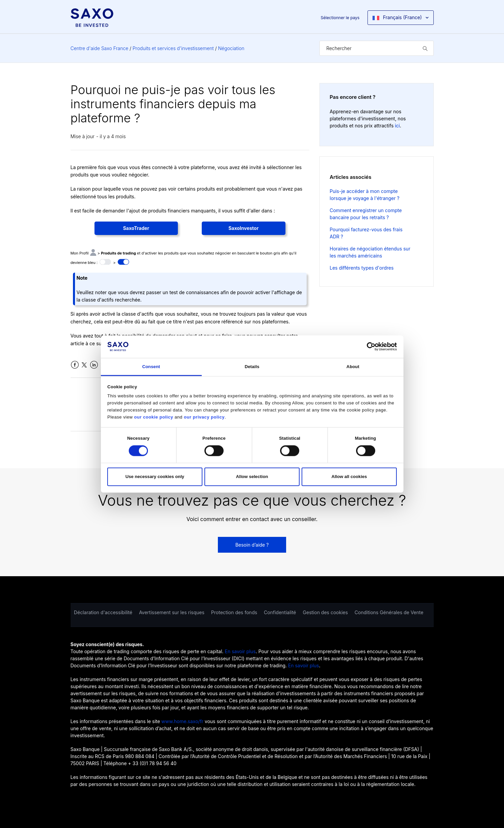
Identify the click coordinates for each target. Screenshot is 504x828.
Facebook (75, 365)
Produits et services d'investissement (173, 48)
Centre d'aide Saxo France (100, 48)
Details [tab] (252, 367)
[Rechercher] (377, 48)
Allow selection (252, 477)
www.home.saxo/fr (182, 721)
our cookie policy (154, 417)
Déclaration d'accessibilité (103, 612)
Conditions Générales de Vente (389, 612)
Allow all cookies (349, 477)
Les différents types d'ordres (362, 268)
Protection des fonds (234, 612)
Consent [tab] (151, 367)
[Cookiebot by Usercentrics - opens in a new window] (367, 347)
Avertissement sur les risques (171, 612)
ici (397, 126)
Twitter (84, 365)
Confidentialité (280, 612)
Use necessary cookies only (155, 477)
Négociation (231, 48)
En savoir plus (240, 651)
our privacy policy (204, 417)
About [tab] (353, 367)
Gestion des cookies (325, 612)
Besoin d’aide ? (252, 545)
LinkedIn (94, 365)
